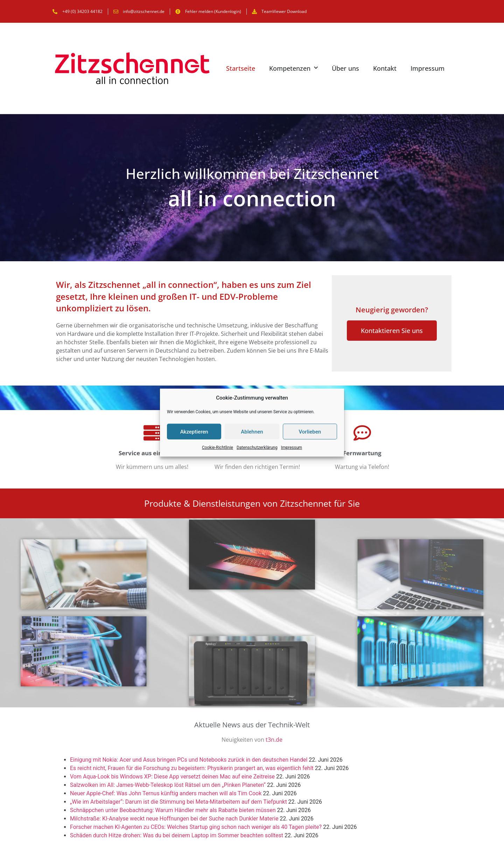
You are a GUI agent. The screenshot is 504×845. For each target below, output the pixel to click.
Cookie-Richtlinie (218, 448)
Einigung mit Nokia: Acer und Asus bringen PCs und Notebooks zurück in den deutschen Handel (189, 760)
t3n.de (274, 740)
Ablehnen (252, 431)
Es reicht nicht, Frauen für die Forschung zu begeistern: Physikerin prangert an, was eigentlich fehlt (192, 768)
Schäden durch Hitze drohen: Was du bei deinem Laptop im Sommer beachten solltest (177, 835)
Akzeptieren (194, 431)
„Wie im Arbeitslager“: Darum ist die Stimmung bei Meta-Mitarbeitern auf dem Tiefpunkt (178, 802)
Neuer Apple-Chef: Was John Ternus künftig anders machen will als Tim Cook (166, 793)
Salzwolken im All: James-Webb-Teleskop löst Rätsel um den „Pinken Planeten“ (168, 785)
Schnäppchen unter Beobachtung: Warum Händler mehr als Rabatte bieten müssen (173, 810)
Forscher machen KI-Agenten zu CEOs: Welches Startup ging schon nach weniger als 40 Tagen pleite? (196, 827)
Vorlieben (310, 431)
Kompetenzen (293, 68)
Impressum (292, 448)
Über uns (345, 68)
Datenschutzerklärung (257, 448)
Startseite (241, 68)
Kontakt (385, 68)
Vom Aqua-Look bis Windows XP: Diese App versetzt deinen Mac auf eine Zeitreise (172, 777)
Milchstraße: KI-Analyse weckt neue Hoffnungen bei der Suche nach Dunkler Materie (174, 819)
